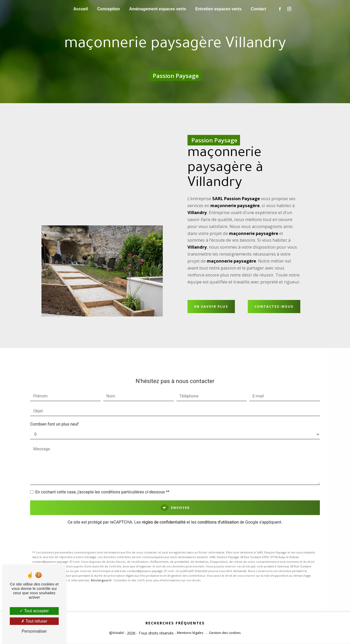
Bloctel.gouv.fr (101, 575)
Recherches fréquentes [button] (175, 623)
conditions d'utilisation (218, 517)
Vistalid (118, 633)
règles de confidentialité (164, 517)
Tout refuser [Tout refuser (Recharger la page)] (34, 621)
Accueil (81, 9)
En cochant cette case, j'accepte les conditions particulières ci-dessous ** (102, 487)
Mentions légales (190, 633)
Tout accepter (34, 611)
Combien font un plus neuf (54, 419)
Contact (259, 9)
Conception (109, 9)
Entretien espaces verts (218, 9)
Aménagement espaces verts (158, 9)
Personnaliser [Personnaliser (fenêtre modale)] (34, 631)
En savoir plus (211, 307)
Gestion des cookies (225, 633)
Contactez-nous (274, 307)
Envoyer (180, 502)
